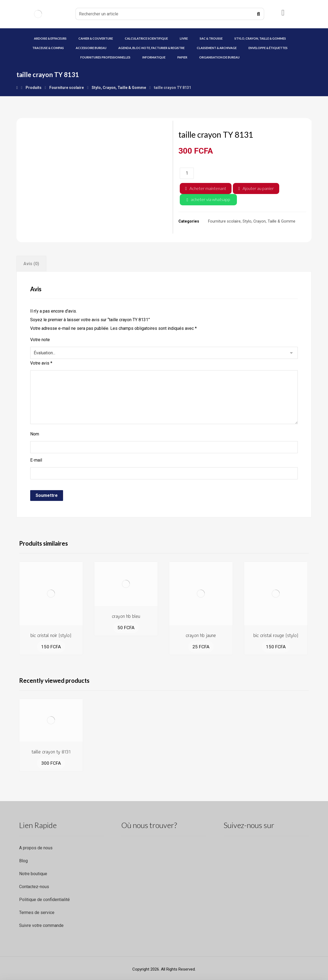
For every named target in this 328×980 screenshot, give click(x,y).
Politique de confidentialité (44, 900)
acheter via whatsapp (210, 199)
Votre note (40, 340)
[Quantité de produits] (187, 173)
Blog (23, 861)
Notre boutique (33, 874)
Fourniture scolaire (224, 221)
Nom (35, 434)
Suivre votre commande (41, 925)
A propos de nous (36, 848)
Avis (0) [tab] (31, 264)
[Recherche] (258, 14)
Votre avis (41, 363)
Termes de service (37, 913)
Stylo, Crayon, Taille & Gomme (269, 221)
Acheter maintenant (208, 188)
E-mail (36, 460)
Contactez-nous (34, 887)
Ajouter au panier (258, 188)
